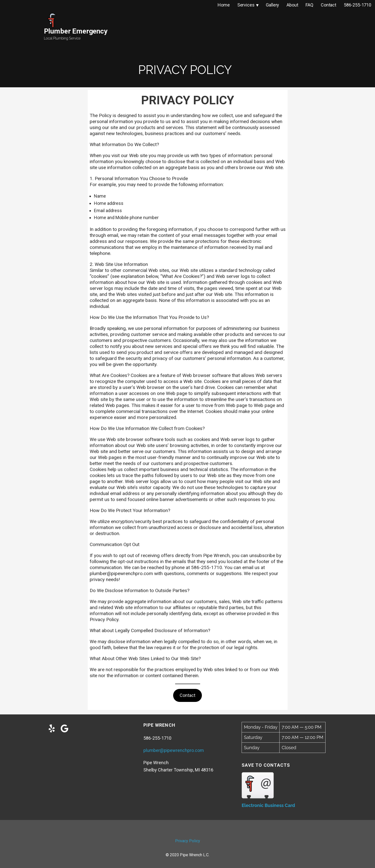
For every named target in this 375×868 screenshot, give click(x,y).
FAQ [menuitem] (309, 5)
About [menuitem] (292, 5)
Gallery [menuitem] (272, 5)
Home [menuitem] (224, 5)
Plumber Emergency (76, 31)
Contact (187, 695)
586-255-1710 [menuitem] (358, 5)
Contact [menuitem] (329, 5)
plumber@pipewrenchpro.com (174, 750)
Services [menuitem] (246, 5)
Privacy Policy (188, 841)
